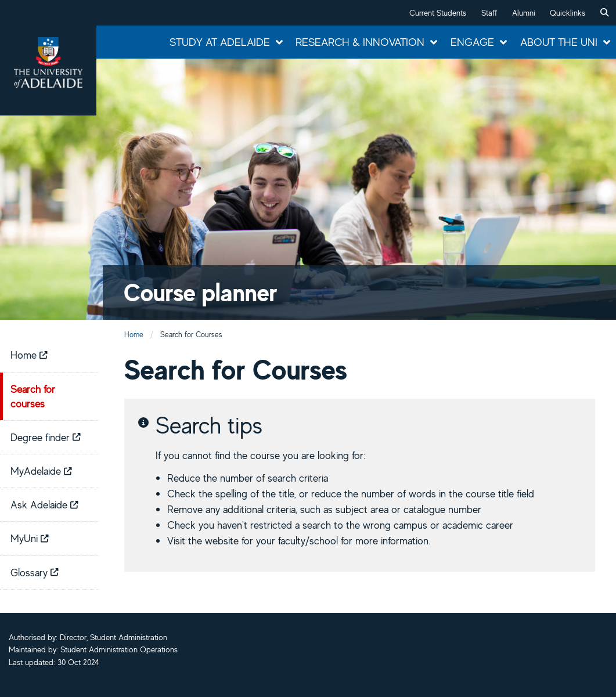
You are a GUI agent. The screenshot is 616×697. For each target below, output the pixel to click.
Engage (472, 42)
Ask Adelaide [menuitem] (44, 504)
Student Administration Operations (119, 649)
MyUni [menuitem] (30, 538)
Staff (489, 13)
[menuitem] (604, 13)
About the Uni (559, 42)
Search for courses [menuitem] (33, 396)
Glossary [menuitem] (35, 572)
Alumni (524, 13)
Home (134, 335)
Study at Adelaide (220, 42)
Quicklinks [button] (568, 13)
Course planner (201, 292)
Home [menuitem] (29, 355)
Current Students (438, 13)
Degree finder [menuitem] (46, 437)
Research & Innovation (360, 42)
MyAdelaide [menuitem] (41, 471)
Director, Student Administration (114, 637)
